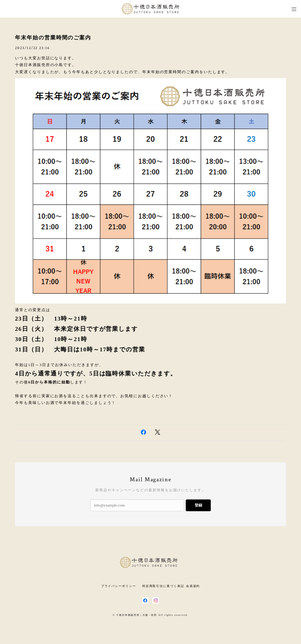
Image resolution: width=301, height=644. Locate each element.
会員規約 (193, 586)
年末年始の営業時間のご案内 (53, 38)
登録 (198, 505)
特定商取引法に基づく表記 (163, 586)
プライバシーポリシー (119, 586)
